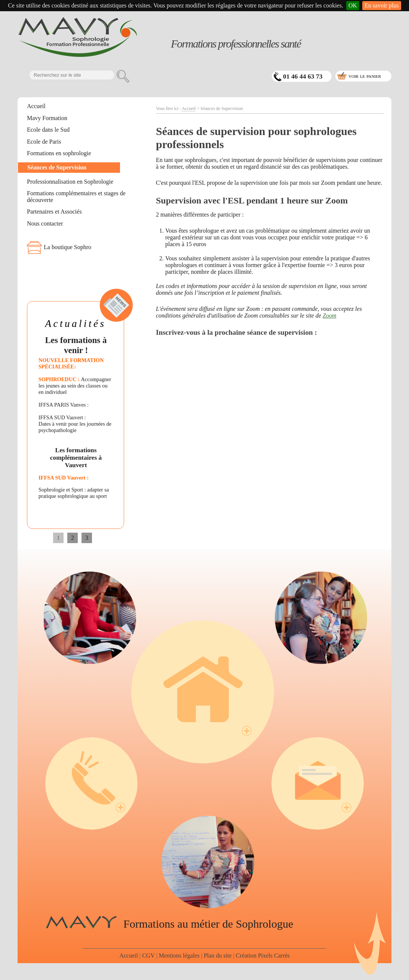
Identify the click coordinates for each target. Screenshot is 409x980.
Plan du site (218, 955)
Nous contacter (45, 223)
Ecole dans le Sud (48, 130)
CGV (148, 955)
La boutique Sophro (67, 247)
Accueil (36, 106)
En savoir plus (382, 5)
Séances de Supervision (57, 167)
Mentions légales (179, 955)
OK (353, 5)
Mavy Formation (47, 118)
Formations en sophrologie (59, 153)
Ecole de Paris (44, 142)
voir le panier (365, 76)
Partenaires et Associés (54, 212)
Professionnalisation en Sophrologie (70, 182)
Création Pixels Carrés (263, 955)
